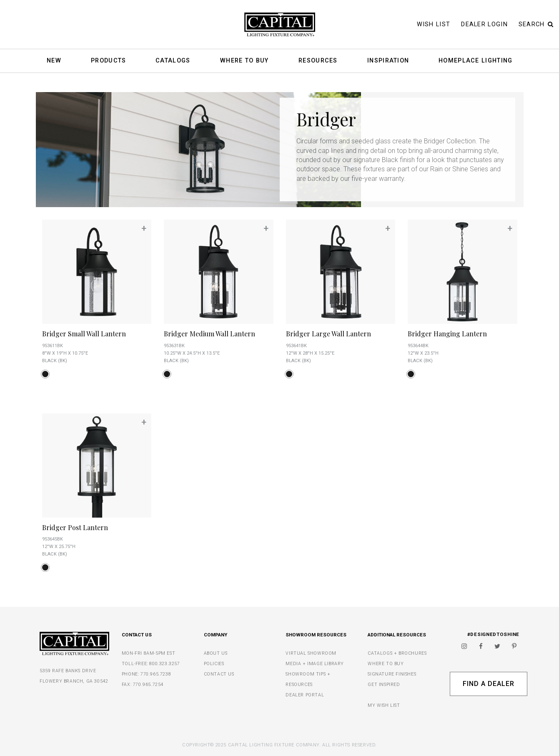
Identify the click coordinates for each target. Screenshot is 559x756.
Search (536, 24)
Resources (318, 61)
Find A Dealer (488, 684)
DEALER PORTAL (305, 695)
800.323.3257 (164, 664)
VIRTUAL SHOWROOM (311, 653)
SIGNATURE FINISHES (392, 674)
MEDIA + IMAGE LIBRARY (315, 664)
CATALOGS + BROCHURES (397, 653)
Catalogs (173, 61)
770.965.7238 (156, 674)
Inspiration (388, 61)
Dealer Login (484, 24)
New (54, 61)
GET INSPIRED (384, 685)
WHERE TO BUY (386, 664)
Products (108, 61)
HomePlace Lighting (475, 61)
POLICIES (214, 664)
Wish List (434, 24)
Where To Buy (244, 61)
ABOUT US (216, 653)
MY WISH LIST (384, 705)
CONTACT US (219, 674)
